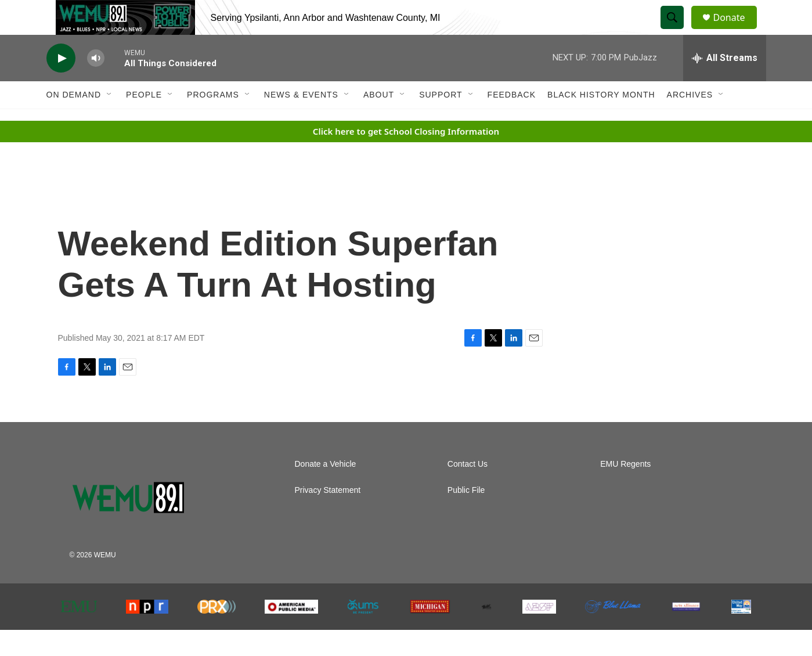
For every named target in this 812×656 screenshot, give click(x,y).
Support (441, 121)
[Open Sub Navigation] (110, 121)
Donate (737, 30)
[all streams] (725, 84)
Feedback (512, 121)
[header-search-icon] (678, 31)
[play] (61, 84)
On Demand (74, 121)
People (144, 121)
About (379, 121)
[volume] (96, 84)
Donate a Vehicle (326, 490)
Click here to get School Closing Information (406, 157)
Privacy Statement (328, 516)
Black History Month (601, 121)
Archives (690, 121)
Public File (466, 516)
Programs (213, 121)
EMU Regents (625, 490)
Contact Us (468, 490)
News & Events (301, 121)
